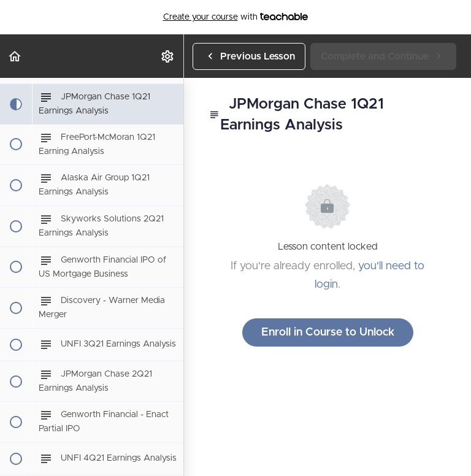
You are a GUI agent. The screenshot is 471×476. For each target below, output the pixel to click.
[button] (15, 56)
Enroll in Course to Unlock (328, 332)
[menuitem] (168, 56)
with (236, 17)
